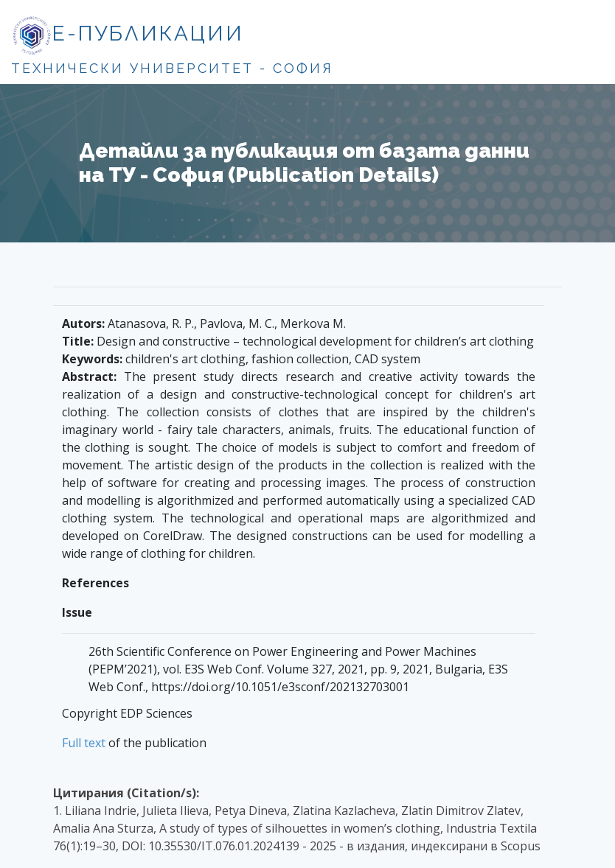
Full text (84, 743)
